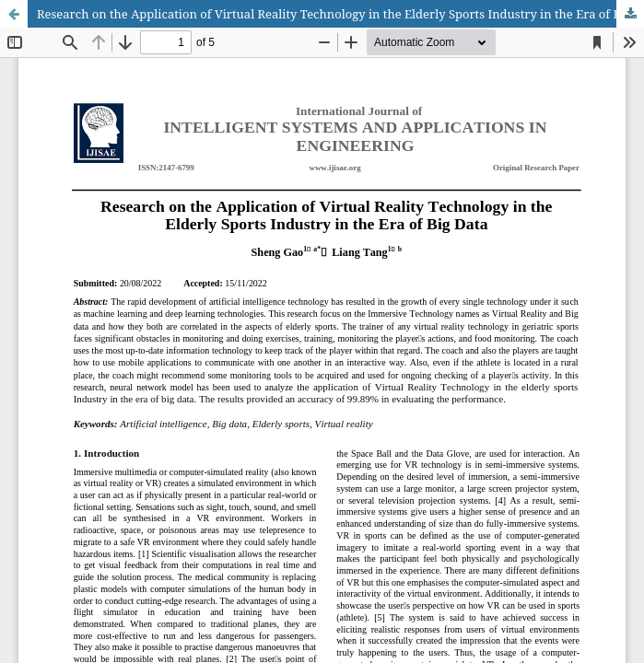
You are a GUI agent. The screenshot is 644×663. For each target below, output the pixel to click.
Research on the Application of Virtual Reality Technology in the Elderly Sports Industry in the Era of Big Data (340, 14)
